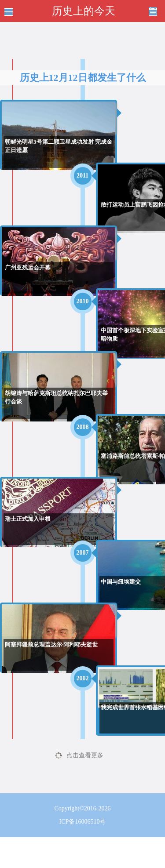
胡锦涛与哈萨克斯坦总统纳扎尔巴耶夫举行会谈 (56, 398)
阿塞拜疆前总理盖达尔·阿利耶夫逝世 (51, 645)
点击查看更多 (85, 755)
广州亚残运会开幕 (28, 267)
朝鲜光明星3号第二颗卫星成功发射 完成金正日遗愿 (59, 146)
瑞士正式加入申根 (28, 519)
